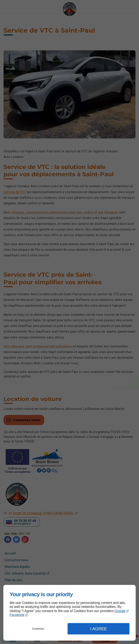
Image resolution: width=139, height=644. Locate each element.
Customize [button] (38, 629)
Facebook (17, 615)
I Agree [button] (99, 629)
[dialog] (69, 613)
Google (120, 611)
